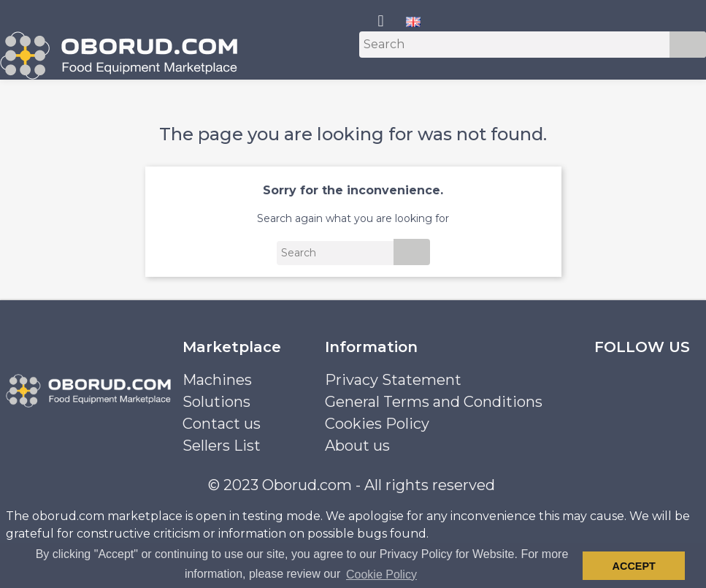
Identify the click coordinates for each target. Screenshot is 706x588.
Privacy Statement (393, 380)
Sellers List (222, 446)
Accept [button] (634, 566)
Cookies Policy (377, 424)
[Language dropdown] (413, 21)
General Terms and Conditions (434, 402)
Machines (217, 380)
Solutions (216, 402)
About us (357, 446)
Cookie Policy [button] (381, 574)
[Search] (533, 45)
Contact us (222, 424)
